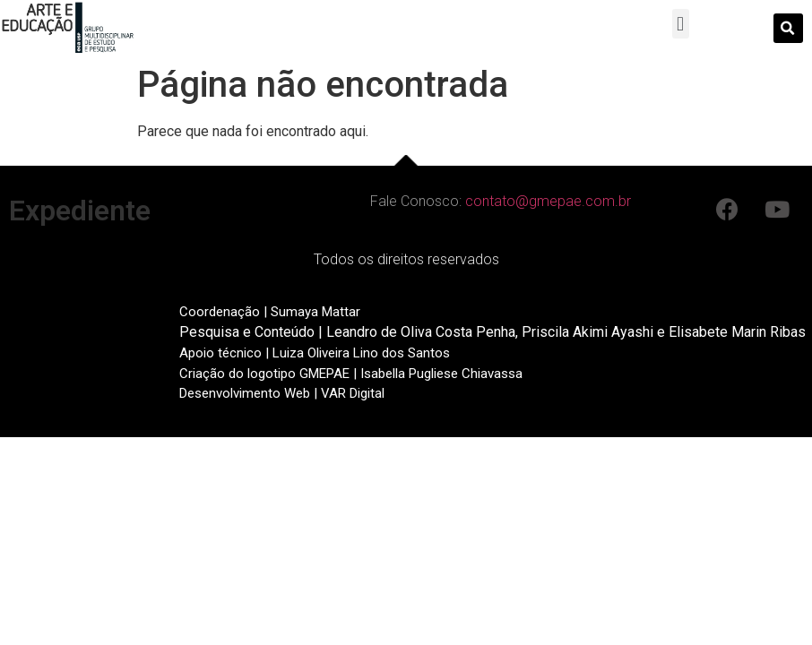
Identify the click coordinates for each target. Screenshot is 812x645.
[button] (681, 24)
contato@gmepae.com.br (548, 201)
